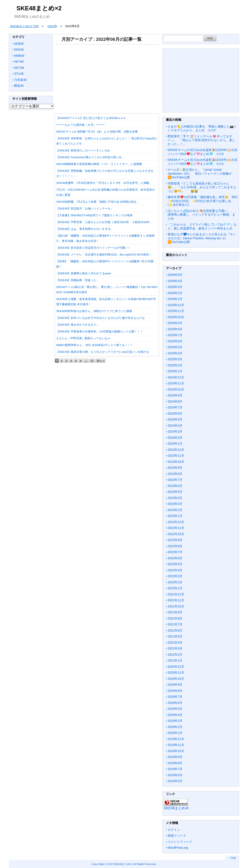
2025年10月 (176, 317)
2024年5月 (175, 419)
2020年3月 (175, 721)
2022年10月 (176, 534)
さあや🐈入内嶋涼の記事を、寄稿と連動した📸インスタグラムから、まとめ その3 (202, 128)
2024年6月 (175, 414)
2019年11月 (176, 745)
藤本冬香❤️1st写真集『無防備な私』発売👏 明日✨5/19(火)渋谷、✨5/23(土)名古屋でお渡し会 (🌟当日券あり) (203, 201)
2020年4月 (175, 715)
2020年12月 (176, 667)
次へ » (101, 361)
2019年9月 (175, 757)
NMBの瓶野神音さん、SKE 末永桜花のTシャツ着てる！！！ (95, 345)
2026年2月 (175, 293)
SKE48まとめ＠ (176, 808)
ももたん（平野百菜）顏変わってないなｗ (83, 338)
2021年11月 (176, 600)
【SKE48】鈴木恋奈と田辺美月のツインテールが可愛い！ (93, 248)
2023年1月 (175, 516)
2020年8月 (175, 691)
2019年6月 (175, 775)
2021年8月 (175, 618)
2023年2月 (175, 510)
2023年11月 (176, 456)
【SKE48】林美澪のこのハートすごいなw (83, 150)
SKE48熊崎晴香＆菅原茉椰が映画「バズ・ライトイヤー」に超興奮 (99, 164)
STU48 (19, 74)
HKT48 (19, 62)
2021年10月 (176, 606)
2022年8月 (175, 546)
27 (92, 361)
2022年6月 (175, 558)
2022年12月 (176, 522)
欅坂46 (19, 86)
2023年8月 (175, 474)
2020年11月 (176, 673)
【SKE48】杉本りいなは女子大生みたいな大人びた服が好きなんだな (101, 318)
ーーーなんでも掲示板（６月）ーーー (80, 125)
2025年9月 (175, 323)
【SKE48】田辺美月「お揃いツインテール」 (85, 209)
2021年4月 (175, 643)
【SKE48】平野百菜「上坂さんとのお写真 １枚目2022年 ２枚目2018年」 (104, 222)
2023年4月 (175, 498)
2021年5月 (175, 636)
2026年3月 (175, 287)
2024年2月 (175, 438)
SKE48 (19, 50)
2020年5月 (175, 709)
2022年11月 (176, 528)
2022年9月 (175, 540)
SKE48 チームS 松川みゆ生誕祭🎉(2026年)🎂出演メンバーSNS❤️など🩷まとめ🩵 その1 (202, 162)
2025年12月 (176, 305)
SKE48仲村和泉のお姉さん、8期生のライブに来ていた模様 (94, 311)
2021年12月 (176, 594)
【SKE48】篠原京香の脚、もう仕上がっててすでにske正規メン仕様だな (103, 352)
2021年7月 (175, 624)
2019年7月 (175, 769)
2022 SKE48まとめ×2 (120, 864)
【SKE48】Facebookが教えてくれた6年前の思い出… (90, 157)
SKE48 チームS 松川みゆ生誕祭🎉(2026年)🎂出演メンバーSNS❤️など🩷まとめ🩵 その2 (202, 152)
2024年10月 (176, 389)
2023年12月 (176, 450)
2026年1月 (175, 299)
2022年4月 (175, 570)
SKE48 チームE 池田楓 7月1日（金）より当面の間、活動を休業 (97, 132)
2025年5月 (175, 347)
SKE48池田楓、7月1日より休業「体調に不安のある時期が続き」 (98, 202)
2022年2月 (175, 582)
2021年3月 (175, 648)
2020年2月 (175, 727)
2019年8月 (175, 763)
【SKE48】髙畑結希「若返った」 (78, 280)
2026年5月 (175, 275)
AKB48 (19, 44)
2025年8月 (175, 329)
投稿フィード (177, 836)
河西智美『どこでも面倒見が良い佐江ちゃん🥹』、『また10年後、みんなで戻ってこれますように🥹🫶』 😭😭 (202, 187)
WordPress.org (178, 848)
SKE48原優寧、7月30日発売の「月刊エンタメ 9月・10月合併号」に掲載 (103, 183)
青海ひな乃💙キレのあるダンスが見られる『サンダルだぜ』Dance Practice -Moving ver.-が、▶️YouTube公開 (202, 238)
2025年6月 (175, 341)
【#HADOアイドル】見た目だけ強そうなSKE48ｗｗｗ (91, 118)
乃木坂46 (20, 80)
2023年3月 (175, 504)
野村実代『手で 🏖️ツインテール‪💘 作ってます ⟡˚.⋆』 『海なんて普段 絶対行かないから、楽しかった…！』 (201, 140)
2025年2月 (175, 365)
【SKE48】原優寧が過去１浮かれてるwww (84, 273)
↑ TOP (232, 858)
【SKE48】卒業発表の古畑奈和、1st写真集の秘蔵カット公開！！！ (100, 331)
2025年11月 (176, 311)
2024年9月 (175, 395)
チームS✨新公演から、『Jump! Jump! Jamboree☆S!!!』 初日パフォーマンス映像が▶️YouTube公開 (200, 173)
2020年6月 (175, 703)
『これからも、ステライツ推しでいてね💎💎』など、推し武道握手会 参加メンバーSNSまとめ (202, 226)
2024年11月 (176, 383)
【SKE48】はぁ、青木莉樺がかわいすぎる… (85, 229)
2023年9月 (175, 468)
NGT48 (19, 68)
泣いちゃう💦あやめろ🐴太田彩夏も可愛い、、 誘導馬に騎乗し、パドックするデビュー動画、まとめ (202, 215)
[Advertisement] (107, 77)
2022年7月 (175, 552)
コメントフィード (180, 842)
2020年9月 (175, 685)
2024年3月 (175, 431)
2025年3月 (175, 359)
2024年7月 (175, 407)
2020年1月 (175, 733)
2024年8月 (175, 401)
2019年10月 (176, 751)
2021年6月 (175, 630)
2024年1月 (175, 444)
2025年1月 (175, 371)
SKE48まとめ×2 (39, 8)
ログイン (174, 830)
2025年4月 (175, 353)
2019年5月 (175, 781)
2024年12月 (176, 377)
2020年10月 (176, 679)
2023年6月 (175, 486)
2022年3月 (175, 576)
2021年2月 (175, 655)
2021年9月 (175, 612)
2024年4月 (175, 426)
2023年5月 (175, 492)
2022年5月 (175, 564)
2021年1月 (175, 660)
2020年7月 (175, 697)
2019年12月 (176, 739)
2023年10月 (176, 462)
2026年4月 (175, 281)
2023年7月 (175, 480)
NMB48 (19, 56)
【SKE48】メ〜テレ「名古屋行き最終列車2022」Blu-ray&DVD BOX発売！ (104, 255)
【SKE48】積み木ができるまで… (78, 325)
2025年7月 (175, 335)
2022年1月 (175, 588)
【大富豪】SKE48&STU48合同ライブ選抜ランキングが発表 (94, 215)
